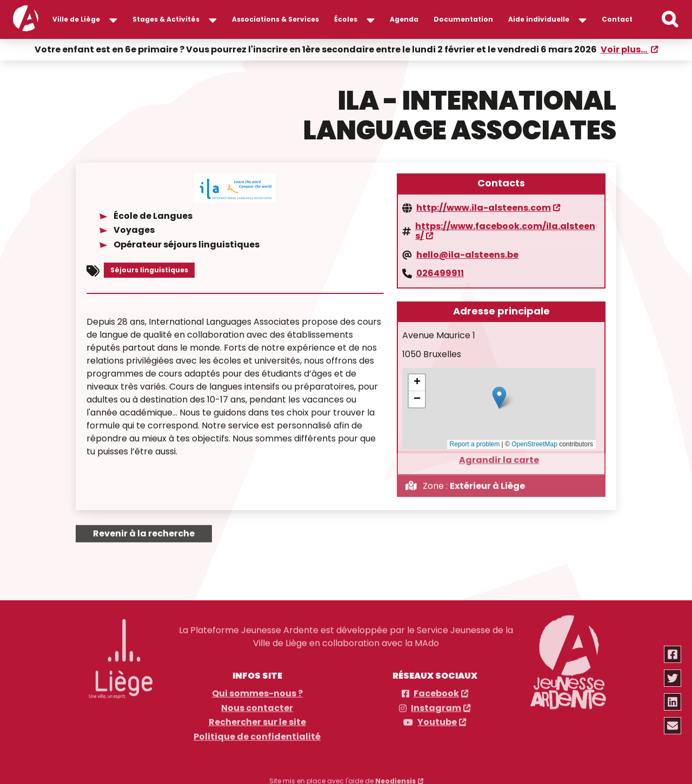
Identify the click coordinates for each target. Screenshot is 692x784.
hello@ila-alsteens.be (467, 254)
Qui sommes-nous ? (257, 690)
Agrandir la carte (499, 456)
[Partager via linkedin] (673, 702)
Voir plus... (625, 49)
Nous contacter (257, 705)
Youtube (437, 719)
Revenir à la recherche (144, 529)
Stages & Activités (166, 19)
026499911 (440, 272)
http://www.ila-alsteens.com (484, 207)
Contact (617, 19)
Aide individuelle (539, 19)
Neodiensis (395, 777)
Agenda (404, 19)
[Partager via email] (673, 726)
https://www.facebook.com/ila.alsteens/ (505, 230)
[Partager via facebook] (673, 654)
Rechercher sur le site (257, 719)
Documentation (463, 19)
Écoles (346, 19)
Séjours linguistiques (149, 269)
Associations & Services (275, 19)
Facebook (436, 690)
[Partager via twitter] (673, 678)
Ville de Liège (76, 19)
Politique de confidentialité (257, 733)
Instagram (436, 705)
